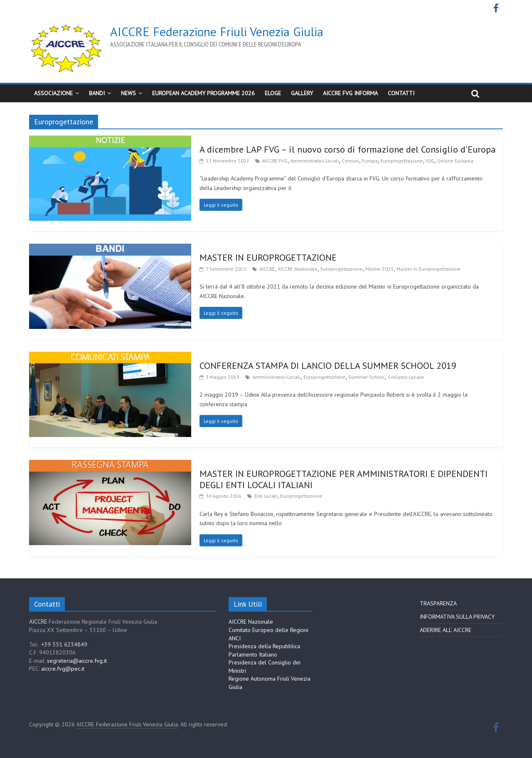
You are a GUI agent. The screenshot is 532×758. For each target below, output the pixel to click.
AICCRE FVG (275, 161)
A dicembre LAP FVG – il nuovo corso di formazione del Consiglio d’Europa (348, 149)
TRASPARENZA (438, 603)
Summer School (367, 377)
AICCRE (267, 269)
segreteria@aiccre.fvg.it (77, 661)
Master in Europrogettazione (429, 269)
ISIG (430, 161)
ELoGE (273, 93)
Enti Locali (266, 496)
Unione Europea (455, 161)
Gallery (302, 93)
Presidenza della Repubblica (264, 646)
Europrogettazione (402, 161)
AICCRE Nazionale (298, 269)
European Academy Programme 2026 (203, 93)
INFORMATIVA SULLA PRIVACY (457, 617)
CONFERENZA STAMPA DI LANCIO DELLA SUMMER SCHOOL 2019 (328, 365)
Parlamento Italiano (253, 654)
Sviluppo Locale (406, 377)
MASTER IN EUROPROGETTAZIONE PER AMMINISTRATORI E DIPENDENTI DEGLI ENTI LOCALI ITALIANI (344, 479)
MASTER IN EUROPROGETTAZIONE (268, 257)
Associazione (53, 93)
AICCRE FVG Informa (350, 93)
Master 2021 (379, 269)
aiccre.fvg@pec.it (63, 669)
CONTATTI (401, 93)
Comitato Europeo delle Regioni (268, 630)
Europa (370, 161)
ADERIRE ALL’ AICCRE (446, 630)
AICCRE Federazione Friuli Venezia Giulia (217, 31)
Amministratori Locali (315, 161)
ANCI (235, 638)
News (128, 93)
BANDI (97, 93)
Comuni (350, 161)
